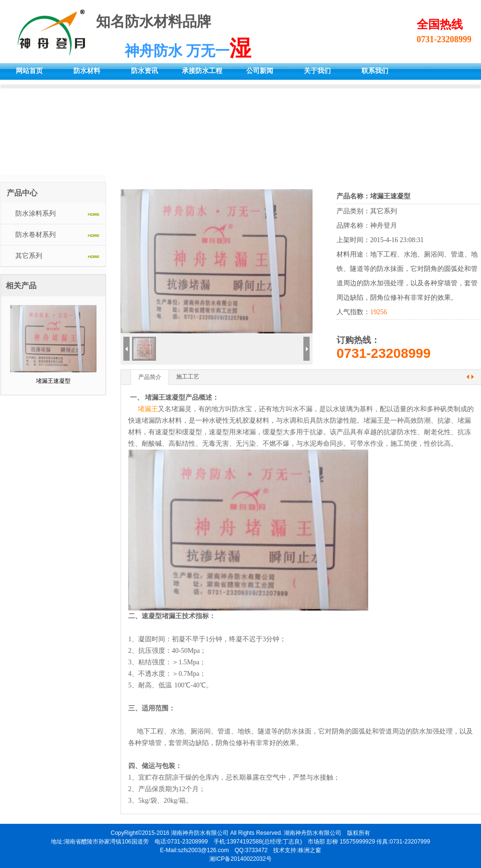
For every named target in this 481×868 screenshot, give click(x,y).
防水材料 (87, 71)
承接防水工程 (202, 71)
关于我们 (317, 71)
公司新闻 (260, 71)
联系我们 (375, 71)
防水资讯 (144, 71)
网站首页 (29, 71)
